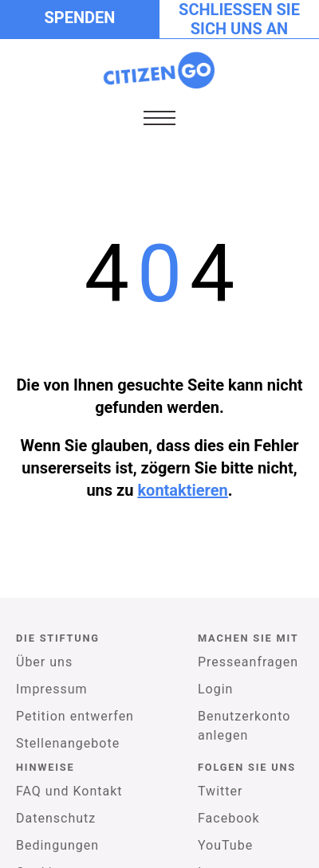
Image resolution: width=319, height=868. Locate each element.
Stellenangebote (68, 743)
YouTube (225, 845)
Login (215, 689)
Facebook (228, 818)
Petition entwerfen (75, 716)
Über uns (44, 662)
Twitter (220, 791)
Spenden (80, 18)
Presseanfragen (248, 662)
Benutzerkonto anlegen (244, 726)
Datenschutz (56, 818)
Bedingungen (57, 845)
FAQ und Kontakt (69, 791)
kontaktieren (182, 490)
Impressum (52, 689)
